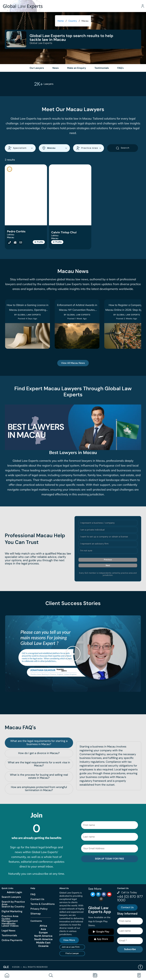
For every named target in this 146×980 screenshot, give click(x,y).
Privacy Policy (39, 906)
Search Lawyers (11, 894)
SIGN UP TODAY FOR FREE (110, 855)
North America (43, 933)
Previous (108, 561)
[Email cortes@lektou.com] (20, 244)
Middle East (43, 940)
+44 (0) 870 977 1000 (130, 895)
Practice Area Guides (10, 914)
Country (73, 21)
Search (123, 150)
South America (43, 936)
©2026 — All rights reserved (30, 964)
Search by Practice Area (13, 900)
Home (61, 21)
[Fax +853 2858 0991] (14, 244)
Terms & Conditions (43, 901)
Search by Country (13, 903)
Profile (39, 244)
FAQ (33, 891)
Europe (43, 930)
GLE (6, 964)
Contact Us (37, 896)
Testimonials (9, 932)
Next (108, 567)
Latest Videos (10, 923)
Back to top (140, 964)
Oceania (43, 943)
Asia (43, 926)
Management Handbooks (10, 919)
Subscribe (130, 946)
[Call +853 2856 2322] (9, 244)
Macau (11, 239)
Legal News (8, 927)
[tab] (39, 740)
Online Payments (12, 937)
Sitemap (36, 910)
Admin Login (14, 889)
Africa (43, 923)
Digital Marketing (12, 908)
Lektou (11, 236)
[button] (73, 653)
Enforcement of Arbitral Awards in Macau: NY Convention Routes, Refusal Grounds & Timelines (77, 312)
